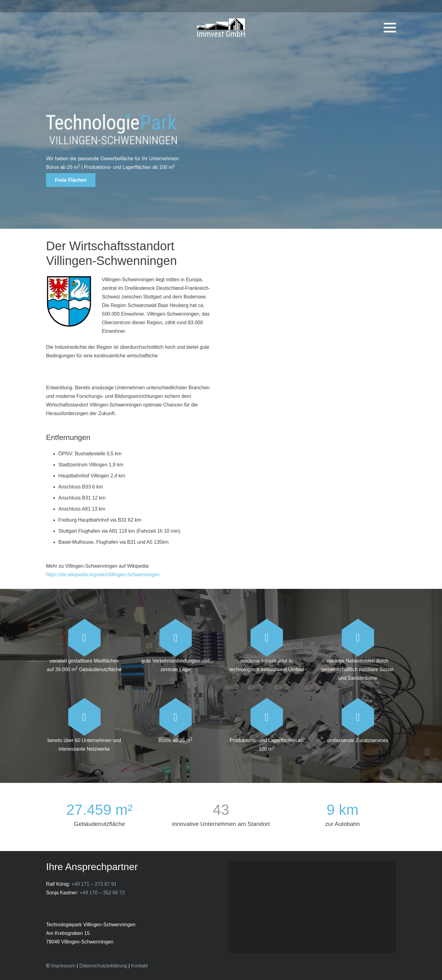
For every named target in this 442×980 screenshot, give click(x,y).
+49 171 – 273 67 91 (94, 884)
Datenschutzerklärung (103, 966)
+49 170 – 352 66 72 (102, 893)
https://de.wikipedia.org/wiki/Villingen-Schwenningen (103, 575)
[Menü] (390, 28)
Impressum (63, 966)
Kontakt (139, 966)
